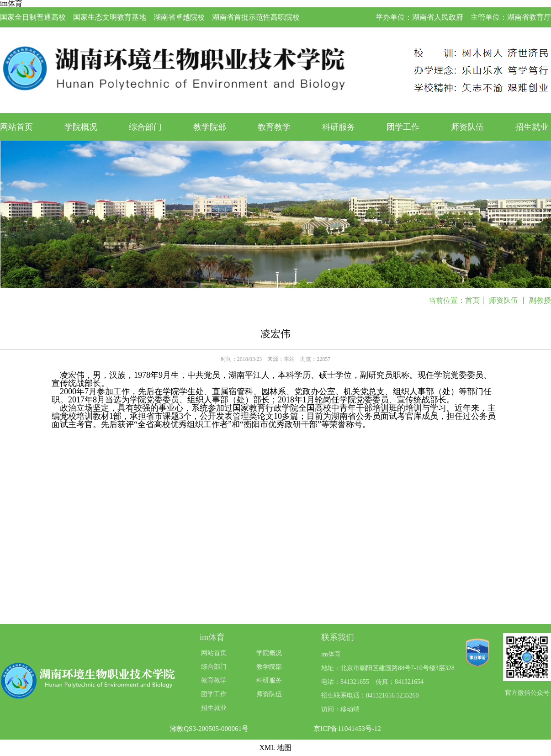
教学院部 (210, 127)
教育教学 (274, 127)
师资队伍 (467, 127)
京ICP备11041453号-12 (347, 729)
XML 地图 (276, 748)
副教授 (540, 300)
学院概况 (81, 127)
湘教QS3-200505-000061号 (209, 729)
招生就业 (532, 127)
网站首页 (16, 127)
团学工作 (403, 127)
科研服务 (339, 127)
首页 (472, 300)
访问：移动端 (340, 709)
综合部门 (145, 127)
